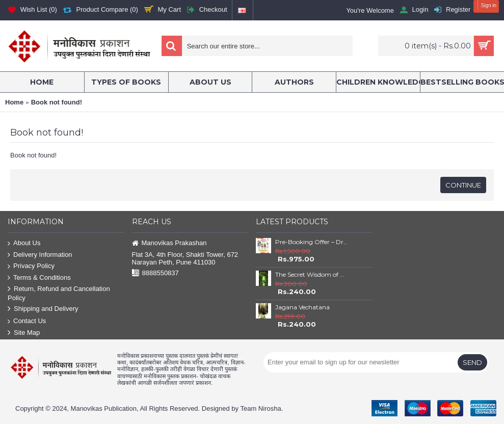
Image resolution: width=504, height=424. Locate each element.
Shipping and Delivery (43, 309)
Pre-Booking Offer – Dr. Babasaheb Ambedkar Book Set (311, 242)
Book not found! (57, 102)
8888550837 (155, 273)
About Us (24, 243)
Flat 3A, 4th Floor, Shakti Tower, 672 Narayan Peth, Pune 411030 (185, 258)
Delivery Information (40, 255)
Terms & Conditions (39, 278)
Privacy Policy (31, 266)
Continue (463, 185)
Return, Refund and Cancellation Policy (59, 293)
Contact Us (27, 321)
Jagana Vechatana (302, 307)
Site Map (24, 333)
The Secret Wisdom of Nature (311, 274)
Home (14, 102)
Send (472, 362)
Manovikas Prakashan (169, 243)
